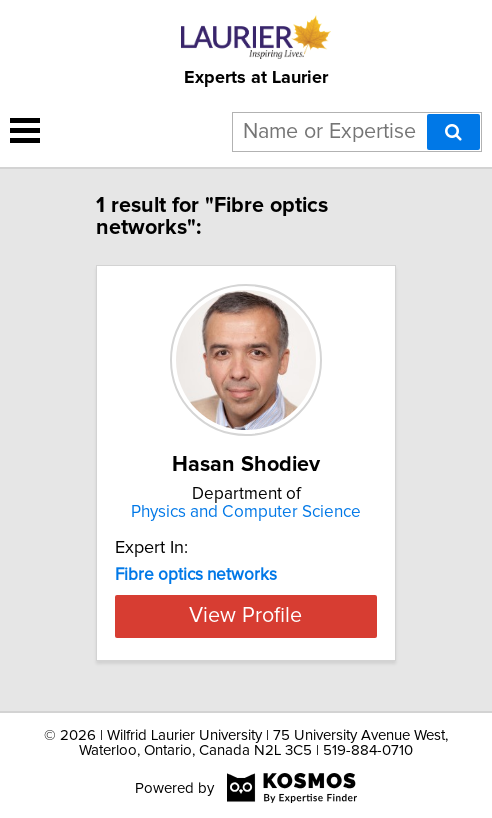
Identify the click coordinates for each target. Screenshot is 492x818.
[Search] (453, 132)
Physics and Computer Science (246, 512)
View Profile (245, 616)
